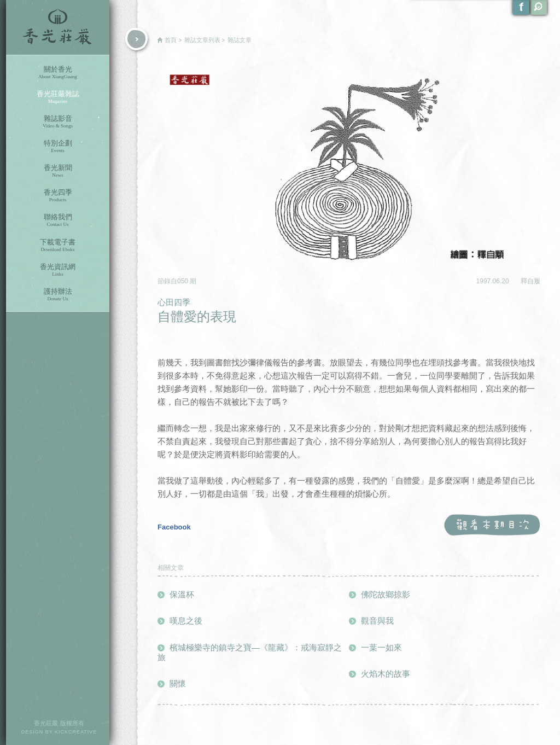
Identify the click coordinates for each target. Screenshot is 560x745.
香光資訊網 (58, 270)
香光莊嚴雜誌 (58, 97)
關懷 (178, 683)
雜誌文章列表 (202, 40)
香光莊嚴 (58, 27)
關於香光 (58, 72)
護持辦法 (58, 295)
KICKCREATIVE (76, 732)
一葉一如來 (381, 647)
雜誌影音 (58, 122)
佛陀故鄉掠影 (386, 594)
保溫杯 (182, 594)
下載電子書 (58, 245)
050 (183, 281)
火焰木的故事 (386, 674)
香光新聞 (58, 171)
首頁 (171, 40)
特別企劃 (58, 146)
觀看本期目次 (492, 525)
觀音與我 (377, 621)
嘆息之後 (186, 621)
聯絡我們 (58, 220)
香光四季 (58, 196)
